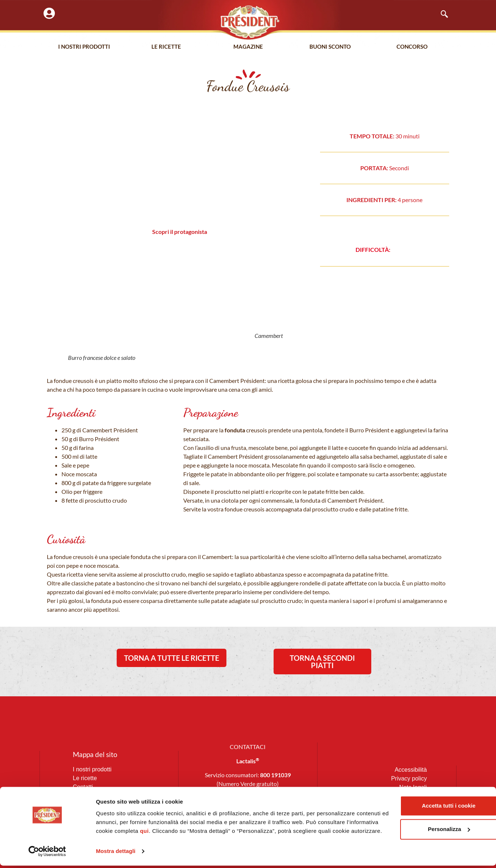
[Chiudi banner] (485, 792)
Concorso (412, 47)
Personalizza (416, 823)
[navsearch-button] (441, 15)
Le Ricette (166, 47)
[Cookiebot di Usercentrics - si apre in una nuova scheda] (47, 854)
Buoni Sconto (330, 47)
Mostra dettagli (116, 854)
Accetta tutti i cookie (416, 799)
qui (207, 825)
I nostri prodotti (84, 47)
